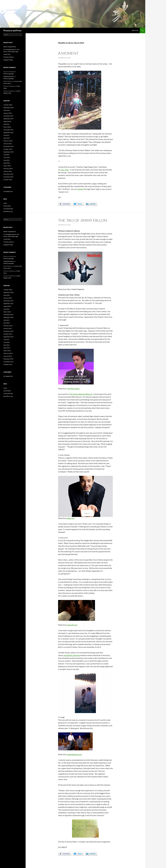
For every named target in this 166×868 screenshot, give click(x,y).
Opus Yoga (64, 170)
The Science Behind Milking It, (81, 394)
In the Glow (7, 54)
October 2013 (8, 180)
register (80, 189)
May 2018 (7, 110)
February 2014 (8, 169)
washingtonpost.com (74, 754)
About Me (135, 30)
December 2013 (8, 174)
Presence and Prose (12, 30)
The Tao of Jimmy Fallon (83, 220)
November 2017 (8, 116)
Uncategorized (8, 191)
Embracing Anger (9, 74)
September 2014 (8, 152)
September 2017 (8, 119)
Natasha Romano (9, 76)
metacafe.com (72, 625)
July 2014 (6, 155)
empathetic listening (72, 655)
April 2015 (7, 138)
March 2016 (7, 127)
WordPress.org (8, 211)
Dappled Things (8, 60)
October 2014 (8, 149)
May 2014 (7, 160)
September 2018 (8, 108)
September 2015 (8, 133)
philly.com (71, 518)
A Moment (68, 53)
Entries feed (7, 206)
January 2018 (8, 113)
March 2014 (7, 166)
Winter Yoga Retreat (10, 47)
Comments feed (8, 209)
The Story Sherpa (9, 57)
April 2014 (7, 163)
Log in (5, 203)
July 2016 (6, 124)
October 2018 (8, 105)
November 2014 (8, 146)
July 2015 (6, 135)
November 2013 (8, 177)
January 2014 (8, 171)
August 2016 (7, 121)
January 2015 (8, 144)
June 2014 (7, 157)
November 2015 (8, 130)
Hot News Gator (73, 389)
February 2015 (8, 141)
